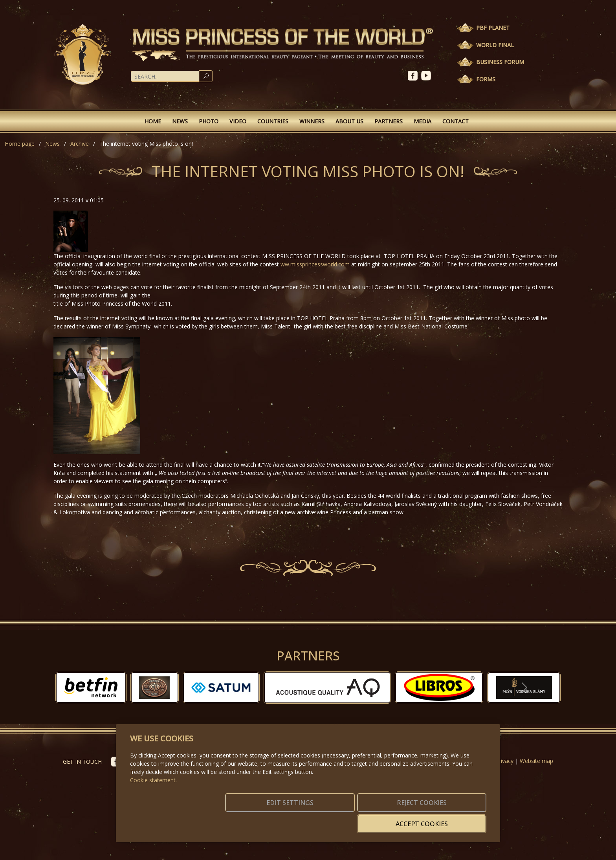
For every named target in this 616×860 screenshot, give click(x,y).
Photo (209, 121)
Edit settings (291, 819)
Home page (20, 144)
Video (238, 121)
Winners (312, 121)
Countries (273, 121)
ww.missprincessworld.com (315, 264)
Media (423, 121)
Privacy (504, 761)
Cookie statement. (153, 792)
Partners (389, 121)
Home (153, 121)
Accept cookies (448, 819)
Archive (80, 144)
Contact (456, 121)
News (180, 121)
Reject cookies (370, 819)
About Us (349, 121)
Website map (536, 761)
